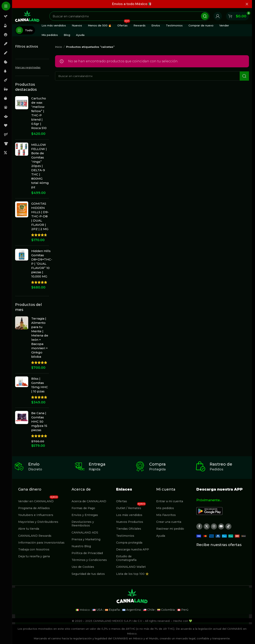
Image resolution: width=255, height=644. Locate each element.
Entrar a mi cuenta (170, 501)
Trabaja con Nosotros (34, 549)
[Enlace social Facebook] (199, 526)
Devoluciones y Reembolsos (83, 524)
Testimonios (125, 536)
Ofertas (122, 501)
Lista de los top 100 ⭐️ (132, 574)
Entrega (97, 464)
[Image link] (209, 511)
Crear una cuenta (169, 522)
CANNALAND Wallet (131, 567)
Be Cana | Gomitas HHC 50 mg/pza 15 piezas (39, 422)
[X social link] (207, 526)
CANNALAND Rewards (35, 536)
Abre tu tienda (29, 529)
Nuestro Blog (81, 546)
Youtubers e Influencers (36, 515)
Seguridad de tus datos (88, 574)
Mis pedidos (165, 508)
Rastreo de (221, 464)
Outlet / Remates (131, 507)
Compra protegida (129, 543)
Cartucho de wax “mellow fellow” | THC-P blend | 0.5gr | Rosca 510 (39, 113)
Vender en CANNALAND (38, 500)
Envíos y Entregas (85, 515)
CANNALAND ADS (85, 532)
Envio (34, 464)
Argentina (133, 610)
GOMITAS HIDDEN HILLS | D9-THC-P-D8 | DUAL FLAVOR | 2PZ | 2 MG (40, 216)
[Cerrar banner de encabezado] (247, 4)
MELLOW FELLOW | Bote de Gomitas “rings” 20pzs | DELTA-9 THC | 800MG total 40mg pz (40, 166)
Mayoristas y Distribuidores (38, 522)
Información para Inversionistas (41, 543)
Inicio (59, 47)
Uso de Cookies (83, 567)
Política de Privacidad (87, 553)
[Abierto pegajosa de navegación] (25, 30)
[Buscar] (129, 16)
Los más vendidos (129, 515)
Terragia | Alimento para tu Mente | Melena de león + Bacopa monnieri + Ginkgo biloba (40, 338)
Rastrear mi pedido (170, 529)
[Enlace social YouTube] (221, 526)
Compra (157, 464)
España (114, 610)
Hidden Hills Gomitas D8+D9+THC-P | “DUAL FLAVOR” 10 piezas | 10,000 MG (42, 264)
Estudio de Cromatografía (126, 558)
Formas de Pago (83, 508)
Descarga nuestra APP (133, 549)
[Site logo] (27, 16)
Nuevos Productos (130, 522)
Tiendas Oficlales (129, 529)
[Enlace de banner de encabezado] (132, 4)
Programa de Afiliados (34, 508)
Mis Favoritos (166, 515)
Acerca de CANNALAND (89, 501)
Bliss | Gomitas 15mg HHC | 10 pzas (40, 385)
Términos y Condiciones (89, 560)
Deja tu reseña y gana (34, 556)
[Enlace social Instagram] (214, 526)
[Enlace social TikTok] (228, 526)
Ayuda (161, 536)
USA (99, 610)
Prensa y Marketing (86, 539)
